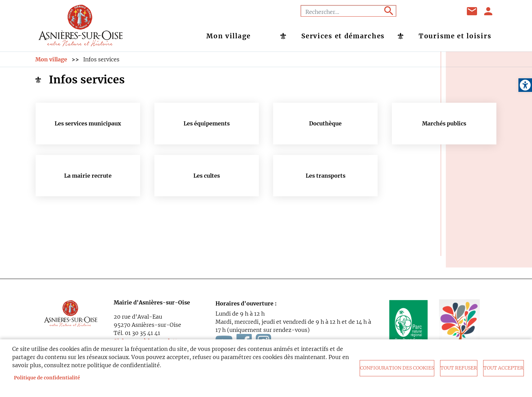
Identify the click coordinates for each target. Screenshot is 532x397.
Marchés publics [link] (444, 123)
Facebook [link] (415, 11)
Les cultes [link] (207, 176)
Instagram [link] (449, 11)
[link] (525, 85)
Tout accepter (503, 368)
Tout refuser (459, 368)
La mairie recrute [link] (88, 176)
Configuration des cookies (397, 368)
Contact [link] (472, 11)
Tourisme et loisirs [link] (455, 36)
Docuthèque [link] (325, 123)
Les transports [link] (326, 176)
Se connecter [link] (489, 11)
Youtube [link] (432, 11)
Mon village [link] (229, 36)
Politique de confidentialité (47, 378)
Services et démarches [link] (343, 36)
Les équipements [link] (207, 123)
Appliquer (388, 11)
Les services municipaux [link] (88, 123)
